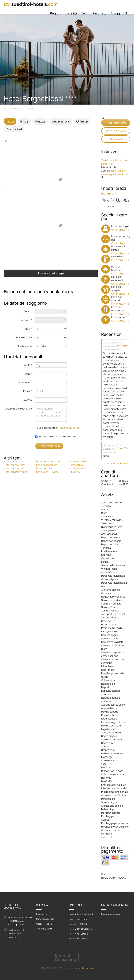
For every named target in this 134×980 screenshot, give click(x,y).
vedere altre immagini (51, 273)
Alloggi (116, 13)
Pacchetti (99, 13)
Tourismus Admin (44, 929)
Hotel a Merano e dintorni (81, 914)
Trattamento (25, 346)
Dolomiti (19, 108)
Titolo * (28, 365)
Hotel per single (77, 468)
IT (126, 13)
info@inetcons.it (16, 930)
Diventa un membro (110, 914)
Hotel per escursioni (15, 465)
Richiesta (14, 128)
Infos (24, 121)
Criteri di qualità (120, 230)
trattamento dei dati (70, 428)
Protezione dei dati (45, 919)
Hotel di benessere (47, 465)
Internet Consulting (83, 968)
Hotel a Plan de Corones (80, 929)
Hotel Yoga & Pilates (47, 472)
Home (7, 108)
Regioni (56, 13)
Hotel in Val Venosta (78, 939)
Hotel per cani (44, 468)
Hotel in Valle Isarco (78, 919)
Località (71, 13)
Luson (30, 108)
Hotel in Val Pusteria (78, 934)
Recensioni (61, 121)
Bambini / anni (24, 337)
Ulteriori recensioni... (119, 463)
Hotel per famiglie (14, 461)
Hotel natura (76, 465)
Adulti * (28, 329)
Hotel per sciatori (78, 461)
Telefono (27, 400)
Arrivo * (28, 311)
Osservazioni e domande (18, 409)
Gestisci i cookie (44, 924)
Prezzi (40, 121)
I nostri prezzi (109, 194)
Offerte (82, 121)
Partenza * (26, 320)
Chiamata (116, 139)
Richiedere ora (49, 446)
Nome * (28, 374)
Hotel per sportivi (13, 468)
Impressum (42, 914)
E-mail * (27, 391)
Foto (10, 121)
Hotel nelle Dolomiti (78, 924)
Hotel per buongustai (48, 461)
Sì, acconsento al (60, 428)
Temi (85, 13)
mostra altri (108, 837)
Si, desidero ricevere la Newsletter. (58, 436)
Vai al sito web (116, 131)
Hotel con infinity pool (16, 472)
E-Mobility (74, 472)
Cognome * (26, 382)
